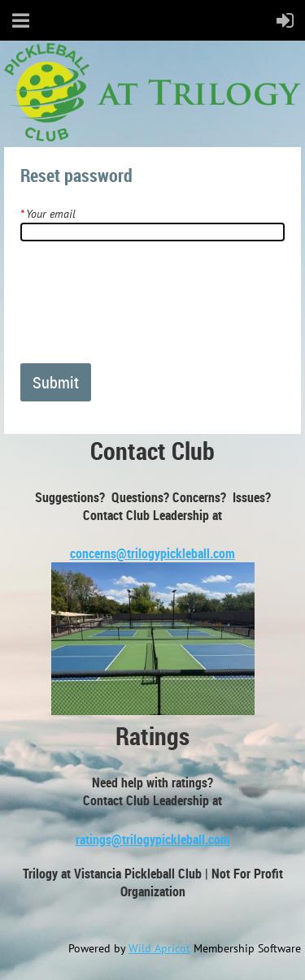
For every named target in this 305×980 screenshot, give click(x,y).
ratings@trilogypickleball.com (153, 839)
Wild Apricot (159, 948)
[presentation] (144, 309)
